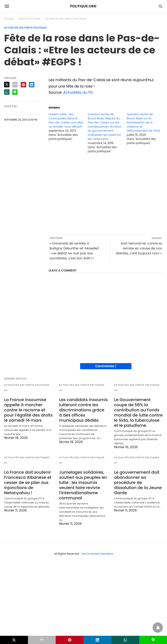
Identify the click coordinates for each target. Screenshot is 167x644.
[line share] (15, 92)
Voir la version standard (97, 554)
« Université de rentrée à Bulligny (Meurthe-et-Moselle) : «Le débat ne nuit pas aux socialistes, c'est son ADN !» (74, 251)
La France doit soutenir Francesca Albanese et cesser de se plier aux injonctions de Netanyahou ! (28, 482)
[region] (106, 194)
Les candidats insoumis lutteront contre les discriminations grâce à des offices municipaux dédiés (83, 410)
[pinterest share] (23, 85)
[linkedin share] (32, 85)
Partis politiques (30, 19)
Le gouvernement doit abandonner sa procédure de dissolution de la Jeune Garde (138, 482)
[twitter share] (7, 85)
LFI (6, 390)
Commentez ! (106, 366)
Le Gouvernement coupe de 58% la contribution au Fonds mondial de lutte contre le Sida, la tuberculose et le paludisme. (138, 413)
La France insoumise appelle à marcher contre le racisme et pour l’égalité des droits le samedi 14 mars (28, 410)
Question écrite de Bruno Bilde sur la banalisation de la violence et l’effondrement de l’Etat (143, 122)
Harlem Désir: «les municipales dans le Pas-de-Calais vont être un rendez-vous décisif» (66, 120)
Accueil (9, 19)
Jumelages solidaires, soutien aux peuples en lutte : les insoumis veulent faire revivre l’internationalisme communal (83, 485)
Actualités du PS (78, 92)
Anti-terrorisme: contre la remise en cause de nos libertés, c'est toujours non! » (139, 248)
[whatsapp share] (7, 92)
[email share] (15, 85)
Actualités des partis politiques (66, 19)
